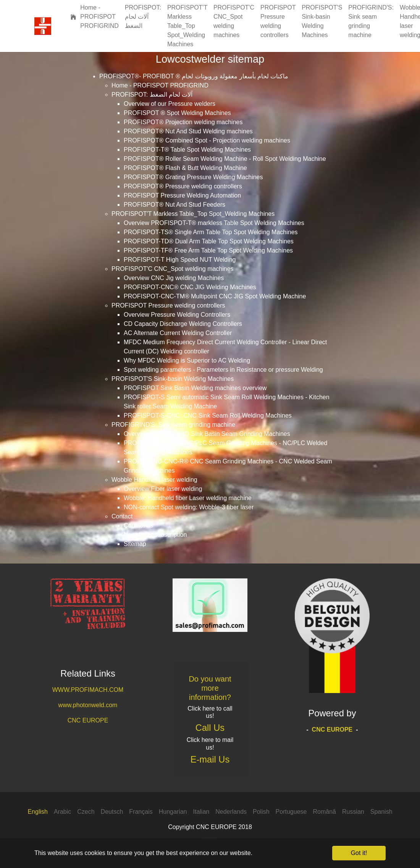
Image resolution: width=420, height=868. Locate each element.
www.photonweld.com (88, 705)
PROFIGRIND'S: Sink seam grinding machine (173, 425)
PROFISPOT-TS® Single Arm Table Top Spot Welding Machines (211, 232)
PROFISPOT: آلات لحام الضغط (152, 95)
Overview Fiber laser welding (163, 489)
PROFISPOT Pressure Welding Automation (182, 195)
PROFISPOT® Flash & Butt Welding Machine (185, 168)
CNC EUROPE (88, 720)
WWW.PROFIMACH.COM (88, 690)
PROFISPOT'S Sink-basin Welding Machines (173, 379)
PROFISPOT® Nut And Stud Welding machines (188, 131)
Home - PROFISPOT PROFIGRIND (160, 85)
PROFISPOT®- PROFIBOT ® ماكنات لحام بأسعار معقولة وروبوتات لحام (194, 76)
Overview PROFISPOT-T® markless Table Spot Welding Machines (214, 223)
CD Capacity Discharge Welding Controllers (183, 324)
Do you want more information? (210, 688)
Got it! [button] (359, 853)
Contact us (138, 525)
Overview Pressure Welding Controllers (177, 315)
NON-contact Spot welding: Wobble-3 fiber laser (189, 507)
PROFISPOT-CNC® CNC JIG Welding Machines (190, 287)
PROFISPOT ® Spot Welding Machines (177, 113)
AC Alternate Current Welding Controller (178, 333)
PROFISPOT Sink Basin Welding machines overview (195, 388)
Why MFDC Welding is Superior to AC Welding (187, 360)
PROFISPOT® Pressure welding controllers (183, 186)
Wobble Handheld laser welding (154, 480)
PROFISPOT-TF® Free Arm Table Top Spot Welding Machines (208, 250)
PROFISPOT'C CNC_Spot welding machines (173, 269)
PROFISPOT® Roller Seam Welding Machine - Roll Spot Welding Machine (225, 159)
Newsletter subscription (155, 535)
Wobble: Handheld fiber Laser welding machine (188, 498)
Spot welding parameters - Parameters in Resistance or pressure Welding (223, 370)
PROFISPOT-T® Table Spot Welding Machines (187, 150)
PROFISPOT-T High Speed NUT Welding (180, 260)
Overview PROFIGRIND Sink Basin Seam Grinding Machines (207, 434)
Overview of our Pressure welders (170, 104)
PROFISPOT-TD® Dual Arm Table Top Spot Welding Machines (209, 241)
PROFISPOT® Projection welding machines (183, 122)
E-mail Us (210, 759)
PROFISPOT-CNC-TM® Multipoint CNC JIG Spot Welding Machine (215, 296)
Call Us (210, 728)
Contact (122, 516)
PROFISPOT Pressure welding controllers (168, 305)
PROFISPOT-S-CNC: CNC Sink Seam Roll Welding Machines (208, 415)
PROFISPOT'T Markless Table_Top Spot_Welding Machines (193, 214)
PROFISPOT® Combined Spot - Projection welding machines (207, 140)
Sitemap (135, 544)
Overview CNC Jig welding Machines (174, 278)
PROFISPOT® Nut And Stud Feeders (174, 205)
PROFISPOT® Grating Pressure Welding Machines (193, 177)
